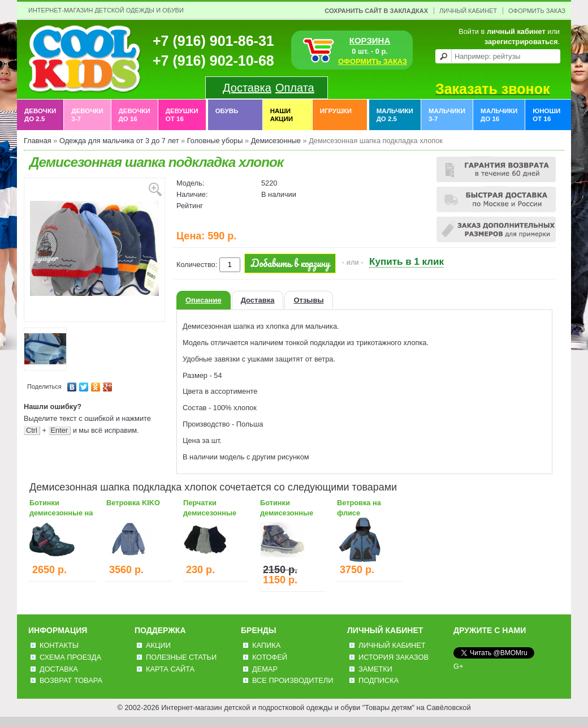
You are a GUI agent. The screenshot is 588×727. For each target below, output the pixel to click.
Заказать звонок (492, 89)
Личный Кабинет (468, 11)
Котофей (270, 657)
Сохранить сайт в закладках (376, 11)
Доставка (247, 88)
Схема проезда (70, 657)
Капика (266, 645)
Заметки (375, 669)
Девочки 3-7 (87, 115)
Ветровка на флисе (359, 508)
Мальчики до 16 (499, 115)
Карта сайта (170, 669)
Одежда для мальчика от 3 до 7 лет (119, 141)
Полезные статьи (181, 657)
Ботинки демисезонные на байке (61, 513)
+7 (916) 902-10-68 (213, 61)
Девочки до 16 (135, 115)
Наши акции (282, 115)
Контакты (59, 645)
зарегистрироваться (521, 42)
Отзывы (308, 300)
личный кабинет (516, 31)
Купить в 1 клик (407, 262)
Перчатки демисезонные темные (210, 513)
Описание (204, 300)
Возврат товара (71, 680)
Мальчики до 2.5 (395, 115)
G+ (458, 666)
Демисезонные (276, 141)
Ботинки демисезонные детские (287, 513)
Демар (265, 669)
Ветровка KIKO (133, 503)
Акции (158, 645)
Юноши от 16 (546, 115)
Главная (38, 141)
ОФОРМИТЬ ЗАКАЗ (373, 61)
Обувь (227, 115)
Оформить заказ (537, 11)
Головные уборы (215, 141)
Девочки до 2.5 (40, 115)
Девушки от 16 (182, 115)
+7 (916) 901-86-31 (213, 41)
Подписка (379, 680)
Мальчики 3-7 (447, 115)
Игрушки (336, 115)
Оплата (295, 88)
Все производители (293, 680)
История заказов (394, 657)
